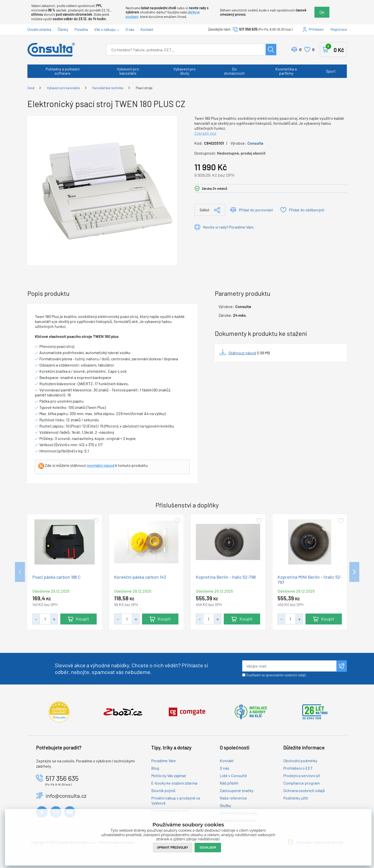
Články (63, 29)
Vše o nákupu (105, 29)
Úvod (31, 88)
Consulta (255, 143)
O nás (130, 29)
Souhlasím (208, 847)
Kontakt (147, 29)
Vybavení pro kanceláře (128, 71)
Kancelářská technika (108, 88)
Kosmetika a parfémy (286, 71)
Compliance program (301, 783)
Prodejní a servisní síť (302, 775)
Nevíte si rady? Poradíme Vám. (229, 227)
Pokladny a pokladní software (63, 71)
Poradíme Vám (163, 761)
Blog (155, 768)
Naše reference (233, 798)
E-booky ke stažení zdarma (174, 783)
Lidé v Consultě (233, 775)
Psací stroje (144, 88)
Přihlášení (316, 29)
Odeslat (341, 666)
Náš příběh (229, 783)
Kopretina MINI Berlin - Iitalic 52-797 (310, 580)
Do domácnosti (234, 71)
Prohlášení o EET (298, 768)
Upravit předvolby (173, 847)
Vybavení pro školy (185, 71)
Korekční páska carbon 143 (140, 577)
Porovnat (300, 50)
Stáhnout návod (242, 353)
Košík (335, 49)
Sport (331, 71)
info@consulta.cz (66, 796)
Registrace (339, 29)
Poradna (81, 29)
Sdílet (205, 210)
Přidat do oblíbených (307, 210)
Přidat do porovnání (256, 210)
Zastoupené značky (237, 790)
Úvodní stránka (39, 29)
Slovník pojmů (163, 790)
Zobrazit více (205, 133)
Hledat (271, 50)
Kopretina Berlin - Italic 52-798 (226, 577)
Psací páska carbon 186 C (57, 577)
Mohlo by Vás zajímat (169, 775)
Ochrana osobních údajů (304, 790)
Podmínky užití (296, 798)
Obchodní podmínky (300, 761)
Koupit (82, 619)
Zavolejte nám (220, 29)
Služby (225, 805)
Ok (322, 12)
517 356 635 (248, 29)
